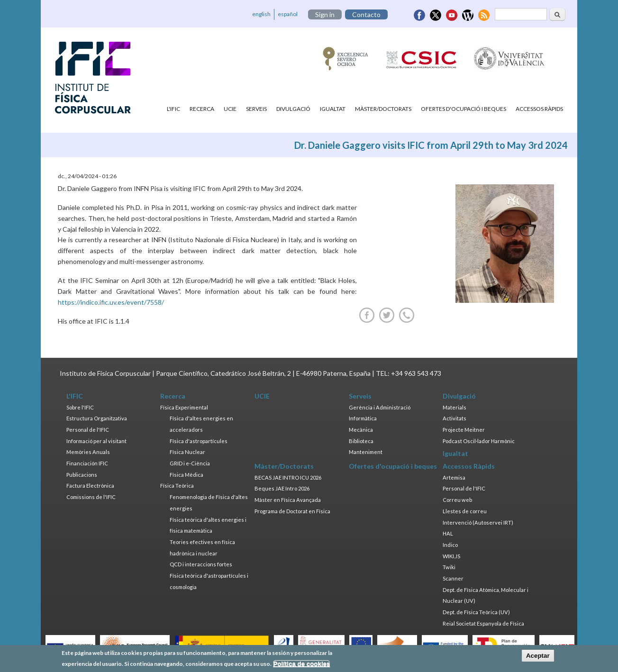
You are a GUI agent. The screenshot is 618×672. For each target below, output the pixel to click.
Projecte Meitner (464, 430)
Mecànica (361, 430)
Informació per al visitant (96, 441)
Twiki (449, 567)
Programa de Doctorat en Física (292, 511)
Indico (450, 545)
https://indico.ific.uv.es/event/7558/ (111, 302)
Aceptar (538, 657)
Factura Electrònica (90, 486)
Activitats (454, 418)
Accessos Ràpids (539, 109)
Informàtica (363, 418)
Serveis (256, 109)
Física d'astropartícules (199, 441)
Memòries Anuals (88, 452)
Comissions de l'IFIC (91, 497)
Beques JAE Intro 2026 (282, 488)
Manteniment (366, 452)
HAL (448, 533)
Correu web (457, 500)
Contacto (366, 14)
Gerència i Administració (380, 407)
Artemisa (454, 477)
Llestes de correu (465, 511)
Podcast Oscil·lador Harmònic (479, 441)
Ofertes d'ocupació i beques (463, 109)
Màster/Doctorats (383, 109)
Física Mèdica (186, 475)
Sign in (325, 14)
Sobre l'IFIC (80, 407)
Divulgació (293, 109)
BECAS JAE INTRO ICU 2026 (288, 477)
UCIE (230, 109)
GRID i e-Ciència (190, 463)
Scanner (453, 578)
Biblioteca (361, 441)
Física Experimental (184, 407)
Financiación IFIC (87, 463)
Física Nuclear (187, 452)
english (261, 14)
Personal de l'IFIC (88, 430)
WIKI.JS (451, 556)
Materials (454, 407)
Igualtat (333, 109)
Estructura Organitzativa (97, 418)
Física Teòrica (177, 486)
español (288, 14)
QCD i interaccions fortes (201, 564)
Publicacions (82, 475)
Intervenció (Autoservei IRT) (478, 522)
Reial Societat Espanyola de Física (483, 623)
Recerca (202, 109)
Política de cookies (301, 665)
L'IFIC (173, 109)
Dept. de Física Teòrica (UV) (476, 612)
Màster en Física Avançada (288, 500)
